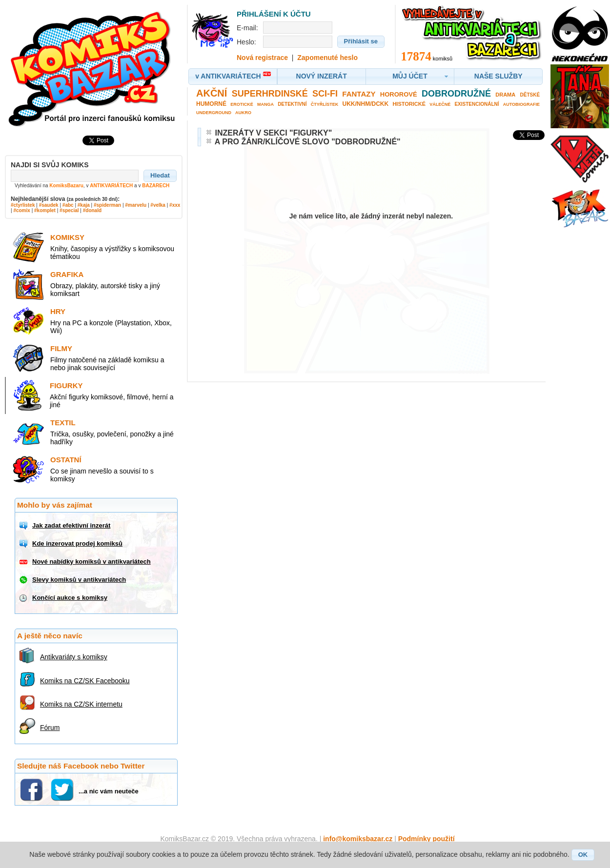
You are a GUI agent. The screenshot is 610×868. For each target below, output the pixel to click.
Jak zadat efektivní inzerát (71, 525)
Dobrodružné (456, 94)
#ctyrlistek (23, 205)
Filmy (61, 348)
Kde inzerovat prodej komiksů (77, 543)
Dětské (530, 95)
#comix (21, 210)
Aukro (243, 113)
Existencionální (477, 104)
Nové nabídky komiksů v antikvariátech (91, 562)
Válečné (440, 104)
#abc (68, 205)
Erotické (242, 104)
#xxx (175, 205)
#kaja (84, 205)
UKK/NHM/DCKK (366, 104)
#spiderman (107, 205)
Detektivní (292, 104)
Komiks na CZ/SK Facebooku (85, 681)
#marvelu (136, 205)
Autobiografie (521, 104)
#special (69, 210)
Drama (505, 95)
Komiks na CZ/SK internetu (81, 704)
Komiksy (67, 237)
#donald (92, 210)
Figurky (66, 385)
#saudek (49, 205)
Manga (265, 104)
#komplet (45, 210)
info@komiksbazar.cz (358, 839)
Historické (409, 104)
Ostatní (66, 460)
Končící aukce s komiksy (70, 598)
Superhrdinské (270, 94)
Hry (58, 311)
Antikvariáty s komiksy (74, 657)
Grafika (67, 274)
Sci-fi (325, 94)
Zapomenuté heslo (327, 58)
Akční (212, 93)
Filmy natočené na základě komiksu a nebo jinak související (107, 364)
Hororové (399, 94)
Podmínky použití (427, 839)
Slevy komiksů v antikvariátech (79, 580)
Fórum (50, 728)
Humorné (211, 104)
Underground (214, 113)
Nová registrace (262, 58)
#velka (158, 205)
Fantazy (359, 94)
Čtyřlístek (325, 104)
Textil (63, 423)
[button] (160, 176)
